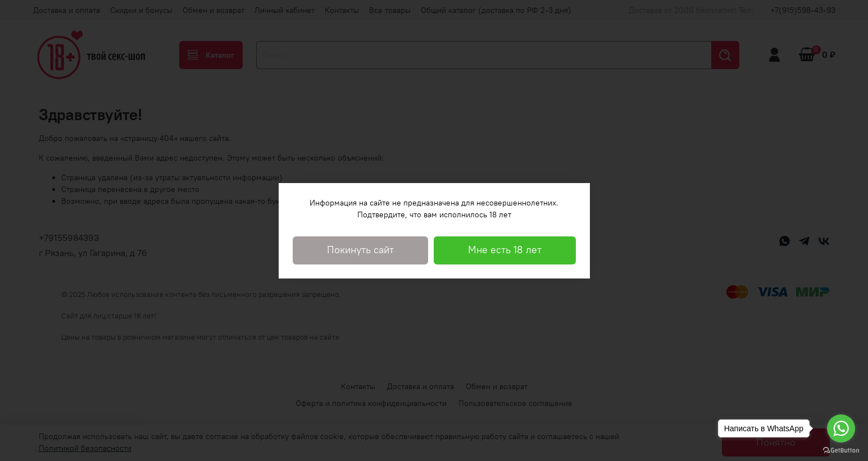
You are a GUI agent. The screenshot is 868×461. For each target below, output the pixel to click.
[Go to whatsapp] (841, 428)
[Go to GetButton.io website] (841, 450)
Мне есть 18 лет (505, 250)
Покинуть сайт (360, 250)
